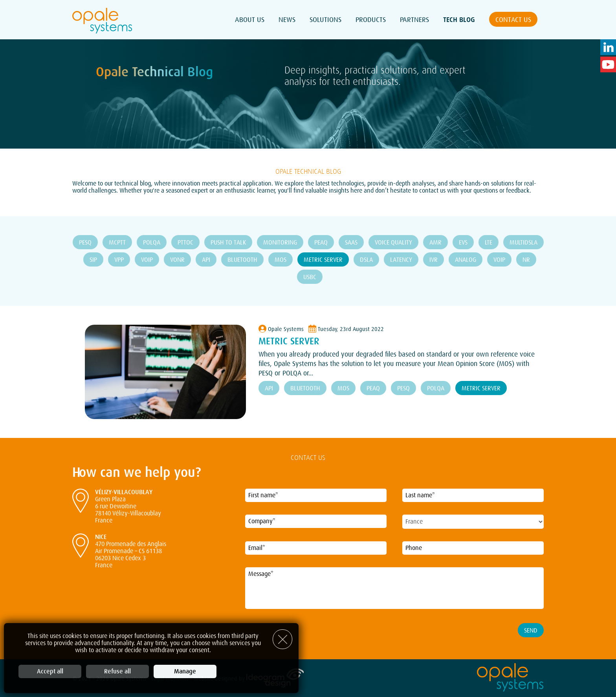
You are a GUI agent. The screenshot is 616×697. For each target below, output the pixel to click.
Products (371, 20)
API (206, 260)
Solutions (325, 20)
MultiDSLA (523, 243)
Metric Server (323, 260)
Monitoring (280, 243)
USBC (310, 277)
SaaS (351, 243)
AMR (435, 243)
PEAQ (321, 243)
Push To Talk (228, 243)
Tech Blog (459, 20)
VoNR (177, 260)
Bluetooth (242, 260)
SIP (93, 260)
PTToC (185, 243)
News (287, 20)
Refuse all (117, 671)
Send (531, 631)
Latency (401, 260)
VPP (119, 260)
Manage (185, 671)
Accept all (50, 671)
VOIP (499, 260)
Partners (414, 20)
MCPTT (117, 243)
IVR (434, 260)
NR (526, 260)
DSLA (366, 260)
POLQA (152, 243)
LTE (489, 243)
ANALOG (466, 260)
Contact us (513, 20)
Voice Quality (393, 243)
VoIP (147, 260)
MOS (280, 260)
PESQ (85, 243)
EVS (463, 243)
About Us (250, 20)
